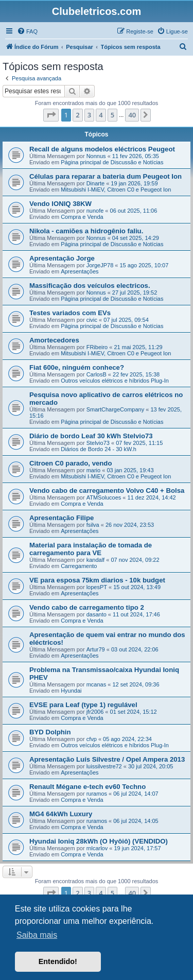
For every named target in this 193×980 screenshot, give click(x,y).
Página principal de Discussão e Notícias (112, 162)
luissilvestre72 (104, 766)
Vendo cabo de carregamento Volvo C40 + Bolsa (107, 491)
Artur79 (96, 649)
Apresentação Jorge (62, 258)
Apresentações (80, 271)
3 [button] (89, 115)
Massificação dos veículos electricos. (90, 286)
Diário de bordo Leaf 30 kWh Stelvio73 (91, 436)
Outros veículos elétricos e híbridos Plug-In (115, 381)
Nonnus (96, 156)
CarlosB (97, 374)
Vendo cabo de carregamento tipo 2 (87, 607)
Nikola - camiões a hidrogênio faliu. (86, 231)
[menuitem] (27, 31)
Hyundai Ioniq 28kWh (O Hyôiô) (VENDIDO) (99, 841)
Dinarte (95, 183)
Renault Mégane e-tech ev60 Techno (87, 787)
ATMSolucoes (104, 497)
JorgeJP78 (100, 265)
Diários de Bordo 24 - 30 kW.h (99, 449)
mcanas (97, 684)
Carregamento (79, 566)
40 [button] (132, 115)
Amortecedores (54, 340)
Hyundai (71, 691)
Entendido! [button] (58, 961)
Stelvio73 (98, 443)
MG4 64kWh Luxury (61, 814)
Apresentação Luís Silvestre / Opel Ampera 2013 (107, 759)
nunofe (95, 211)
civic (92, 320)
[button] (51, 115)
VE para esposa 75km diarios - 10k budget (97, 580)
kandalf (95, 560)
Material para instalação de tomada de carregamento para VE (91, 549)
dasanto (97, 614)
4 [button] (101, 115)
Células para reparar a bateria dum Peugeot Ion (106, 176)
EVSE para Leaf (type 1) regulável (83, 705)
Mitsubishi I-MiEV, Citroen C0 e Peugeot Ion (116, 190)
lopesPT (97, 587)
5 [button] (112, 115)
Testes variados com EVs (70, 313)
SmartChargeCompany (116, 409)
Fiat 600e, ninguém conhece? (77, 367)
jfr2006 (95, 712)
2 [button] (77, 115)
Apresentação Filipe (62, 518)
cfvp (92, 739)
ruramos (97, 794)
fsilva (93, 525)
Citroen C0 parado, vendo (71, 463)
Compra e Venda (82, 217)
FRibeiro (97, 347)
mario (94, 470)
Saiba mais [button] (37, 935)
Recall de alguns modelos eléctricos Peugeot (102, 149)
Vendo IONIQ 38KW (60, 204)
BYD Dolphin (50, 732)
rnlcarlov (97, 848)
